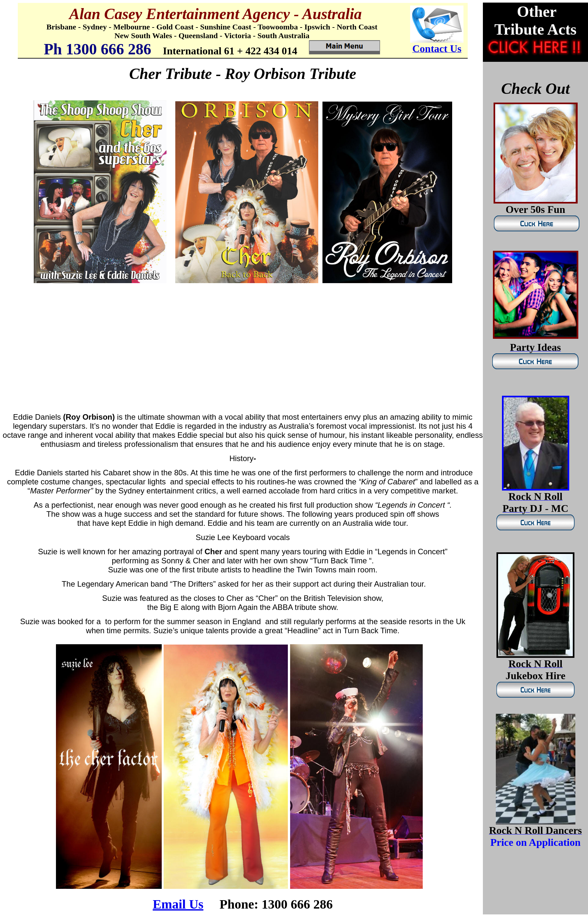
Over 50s (525, 209)
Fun (555, 209)
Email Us (178, 904)
